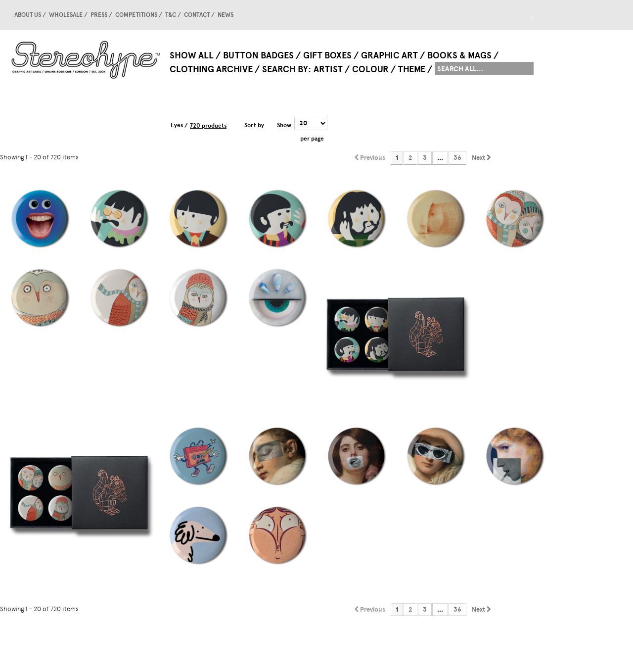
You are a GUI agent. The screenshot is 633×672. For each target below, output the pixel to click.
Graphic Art (389, 55)
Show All (192, 55)
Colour (370, 69)
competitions (136, 15)
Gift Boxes (327, 55)
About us (28, 15)
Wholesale (66, 15)
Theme (412, 69)
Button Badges (258, 55)
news (226, 15)
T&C (171, 15)
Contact (197, 15)
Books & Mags (459, 55)
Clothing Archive (211, 69)
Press (99, 15)
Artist (328, 69)
